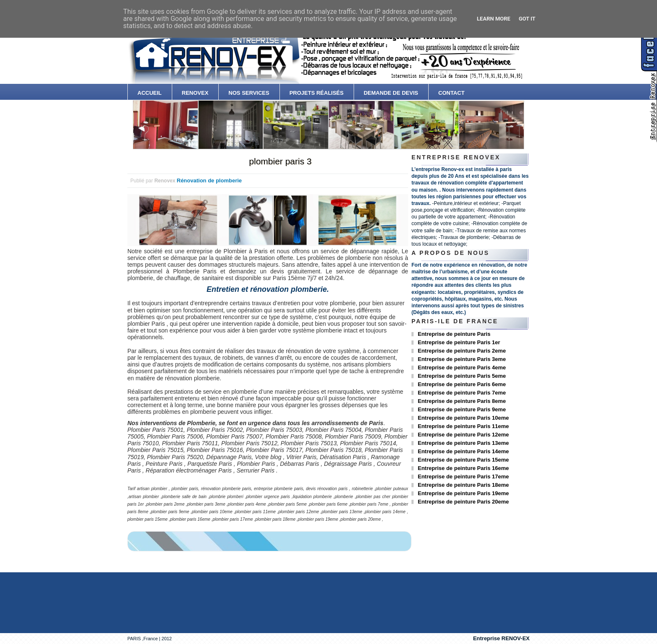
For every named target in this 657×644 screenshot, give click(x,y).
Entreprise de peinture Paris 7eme (462, 393)
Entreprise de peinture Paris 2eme (462, 351)
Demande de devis (391, 93)
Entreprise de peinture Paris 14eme (463, 451)
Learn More (494, 19)
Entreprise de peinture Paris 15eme (463, 460)
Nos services (249, 93)
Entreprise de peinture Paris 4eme (462, 367)
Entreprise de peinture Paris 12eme (463, 435)
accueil (150, 93)
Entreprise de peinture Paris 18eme (463, 485)
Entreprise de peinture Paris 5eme (462, 376)
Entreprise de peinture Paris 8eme (462, 401)
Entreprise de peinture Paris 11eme (463, 426)
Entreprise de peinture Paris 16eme (463, 468)
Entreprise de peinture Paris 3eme (462, 359)
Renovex (195, 93)
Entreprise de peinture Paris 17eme (463, 477)
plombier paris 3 (280, 161)
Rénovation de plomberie (209, 180)
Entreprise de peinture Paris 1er (459, 342)
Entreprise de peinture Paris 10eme (463, 418)
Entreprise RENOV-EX (501, 638)
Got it (527, 19)
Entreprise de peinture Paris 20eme (463, 502)
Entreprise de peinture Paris (454, 334)
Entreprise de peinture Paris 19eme (463, 493)
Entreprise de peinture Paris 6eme (462, 384)
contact (451, 93)
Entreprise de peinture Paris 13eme (463, 443)
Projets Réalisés (317, 93)
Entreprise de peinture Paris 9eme (462, 409)
